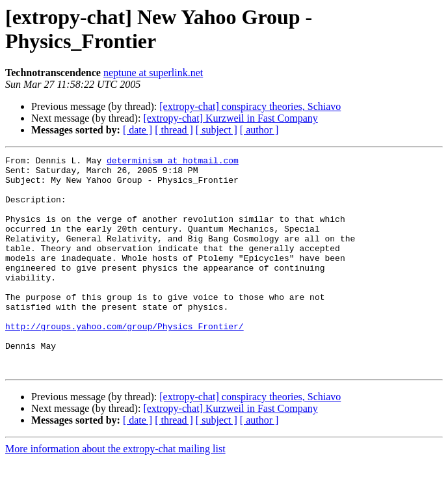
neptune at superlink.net (153, 73)
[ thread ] (174, 130)
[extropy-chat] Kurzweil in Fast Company (230, 118)
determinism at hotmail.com (173, 162)
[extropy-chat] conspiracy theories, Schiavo (250, 106)
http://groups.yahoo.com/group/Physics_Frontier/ (125, 361)
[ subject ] (217, 130)
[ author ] (259, 130)
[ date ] (138, 130)
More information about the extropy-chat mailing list (115, 492)
